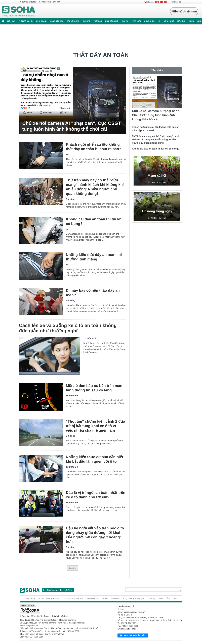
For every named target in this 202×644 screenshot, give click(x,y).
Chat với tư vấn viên (133, 636)
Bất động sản (73, 21)
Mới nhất (11, 21)
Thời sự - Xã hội (26, 21)
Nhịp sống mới (112, 21)
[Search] (151, 590)
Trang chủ (29, 599)
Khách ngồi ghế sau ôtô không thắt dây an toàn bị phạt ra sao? (94, 147)
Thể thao (98, 21)
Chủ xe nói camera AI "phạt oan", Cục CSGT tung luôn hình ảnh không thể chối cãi (72, 126)
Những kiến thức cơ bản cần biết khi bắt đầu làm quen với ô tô (95, 459)
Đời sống (181, 21)
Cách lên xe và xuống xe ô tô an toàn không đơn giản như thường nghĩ (68, 328)
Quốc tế (87, 21)
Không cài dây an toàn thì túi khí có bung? (94, 221)
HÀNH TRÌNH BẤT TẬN (51, 2)
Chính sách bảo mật (127, 629)
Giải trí (125, 21)
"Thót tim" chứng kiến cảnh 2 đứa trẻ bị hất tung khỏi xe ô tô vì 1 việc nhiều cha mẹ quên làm (96, 426)
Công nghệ (169, 21)
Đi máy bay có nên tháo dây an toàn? (93, 293)
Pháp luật (136, 21)
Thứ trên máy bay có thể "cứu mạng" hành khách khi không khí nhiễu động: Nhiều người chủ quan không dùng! (95, 187)
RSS (176, 599)
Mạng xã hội (157, 176)
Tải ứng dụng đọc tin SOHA (58, 590)
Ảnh (168, 599)
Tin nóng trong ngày (157, 211)
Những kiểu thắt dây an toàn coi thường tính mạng (94, 257)
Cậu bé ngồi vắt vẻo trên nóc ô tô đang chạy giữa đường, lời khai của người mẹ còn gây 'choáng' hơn (95, 535)
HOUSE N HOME (29, 2)
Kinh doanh (42, 21)
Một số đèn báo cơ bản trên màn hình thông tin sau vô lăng (94, 388)
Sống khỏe (149, 21)
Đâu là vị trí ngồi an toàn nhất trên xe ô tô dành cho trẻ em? (96, 495)
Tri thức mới (90, 338)
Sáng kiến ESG (57, 21)
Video (191, 21)
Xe (159, 21)
